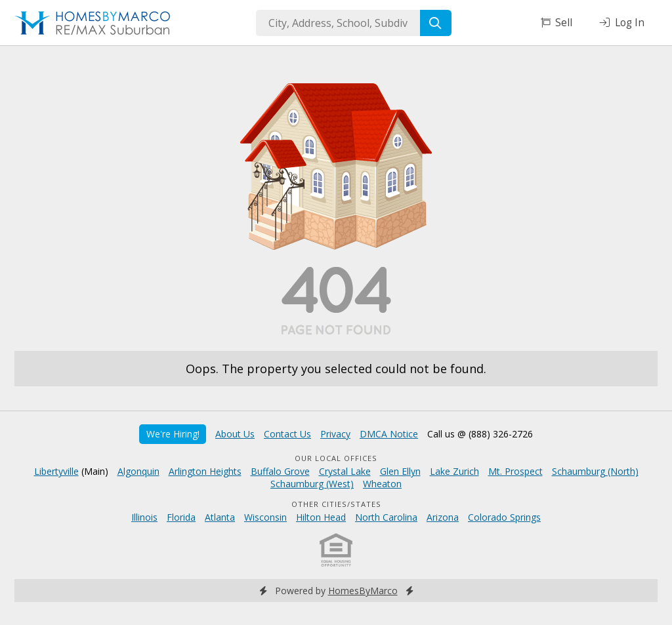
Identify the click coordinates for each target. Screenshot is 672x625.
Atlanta (220, 517)
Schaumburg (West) (312, 484)
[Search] (436, 23)
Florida (181, 517)
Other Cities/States (336, 504)
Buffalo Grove (280, 471)
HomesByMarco (363, 591)
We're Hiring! (173, 434)
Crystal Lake (345, 471)
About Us (235, 434)
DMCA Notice (389, 434)
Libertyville (56, 471)
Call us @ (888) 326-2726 (480, 434)
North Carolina (386, 517)
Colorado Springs (504, 517)
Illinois (144, 517)
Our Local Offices (336, 458)
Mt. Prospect (515, 471)
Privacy (335, 434)
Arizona (443, 517)
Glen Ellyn (400, 471)
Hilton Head (321, 517)
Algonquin (138, 471)
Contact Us (287, 434)
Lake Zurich (454, 471)
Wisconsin (265, 517)
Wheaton (382, 484)
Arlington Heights (205, 471)
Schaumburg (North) (595, 471)
